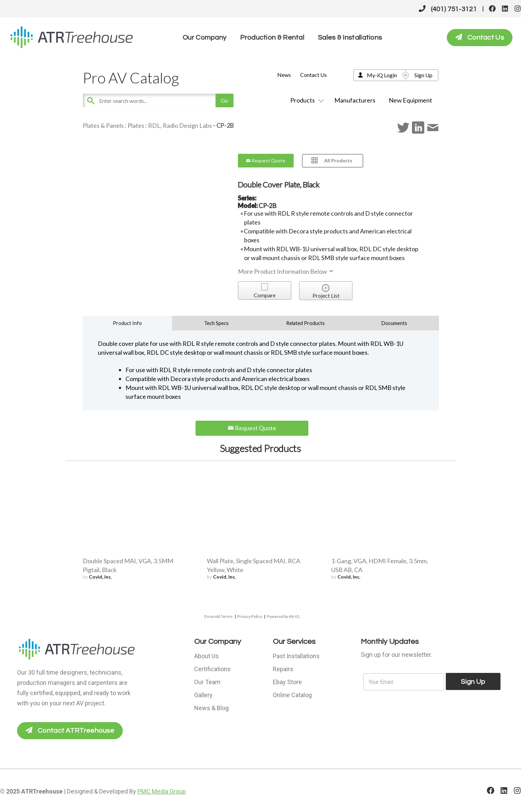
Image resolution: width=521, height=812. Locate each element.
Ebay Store (287, 682)
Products (306, 100)
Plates (136, 125)
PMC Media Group (162, 791)
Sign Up (423, 75)
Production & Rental (272, 38)
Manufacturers (355, 100)
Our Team (207, 682)
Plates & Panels (103, 125)
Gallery (203, 695)
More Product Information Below (286, 271)
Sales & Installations (350, 38)
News (284, 75)
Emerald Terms (219, 616)
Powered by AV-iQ (283, 616)
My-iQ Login (382, 75)
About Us (206, 656)
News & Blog (211, 708)
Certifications (212, 669)
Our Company (204, 38)
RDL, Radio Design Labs (180, 125)
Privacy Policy (250, 616)
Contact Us (313, 75)
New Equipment (410, 100)
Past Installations (296, 656)
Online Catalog (292, 695)
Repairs (283, 669)
